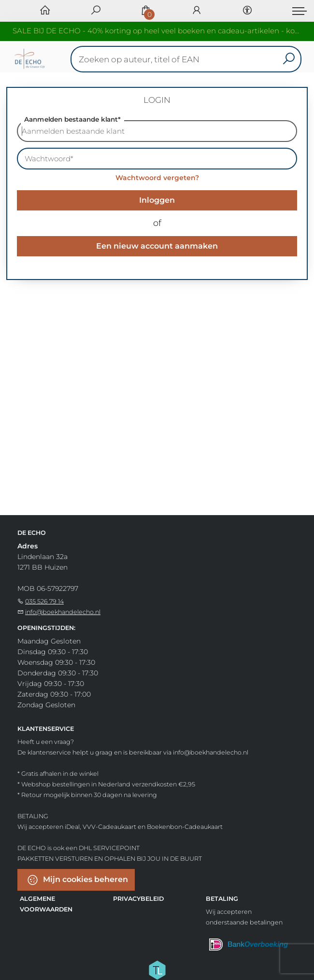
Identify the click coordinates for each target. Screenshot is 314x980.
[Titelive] (157, 969)
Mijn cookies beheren (77, 880)
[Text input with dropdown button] (188, 59)
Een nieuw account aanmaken (157, 246)
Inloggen (157, 200)
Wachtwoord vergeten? (157, 178)
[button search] (289, 59)
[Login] (197, 11)
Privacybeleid (138, 899)
